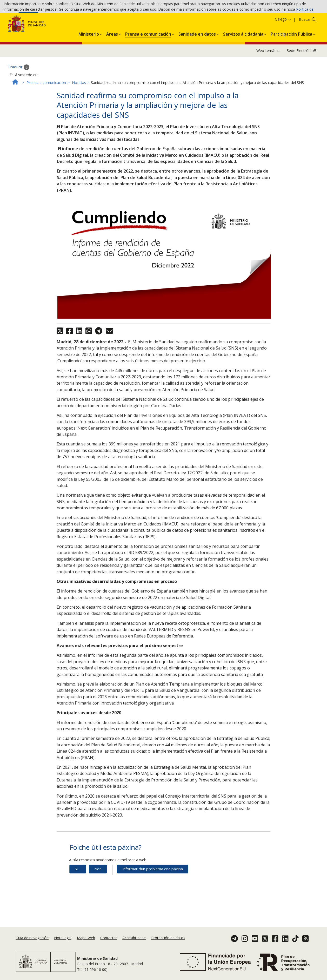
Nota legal (63, 946)
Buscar (305, 46)
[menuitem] (89, 60)
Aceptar (28, 19)
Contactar (109, 946)
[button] (89, 60)
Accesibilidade (134, 946)
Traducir (19, 94)
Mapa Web (86, 946)
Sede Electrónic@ (302, 77)
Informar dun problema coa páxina (153, 895)
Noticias (79, 109)
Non (98, 895)
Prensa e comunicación (46, 109)
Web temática (268, 77)
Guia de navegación (32, 946)
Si (76, 895)
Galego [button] (283, 46)
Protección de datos (168, 946)
